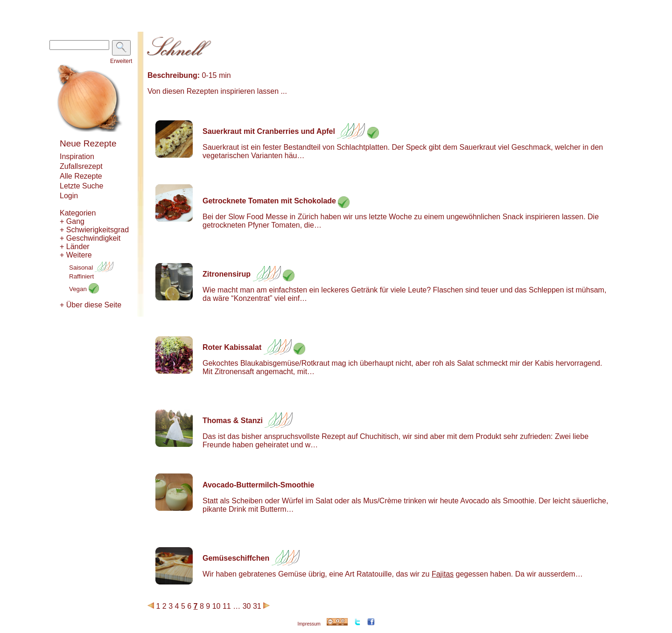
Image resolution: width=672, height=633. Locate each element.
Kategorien (78, 213)
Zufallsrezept (81, 166)
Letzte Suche (81, 186)
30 (247, 606)
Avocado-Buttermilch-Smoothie (258, 485)
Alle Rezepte (81, 176)
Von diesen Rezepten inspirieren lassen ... (217, 91)
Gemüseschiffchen (236, 558)
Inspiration (77, 157)
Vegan (84, 289)
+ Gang (72, 221)
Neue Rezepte (88, 143)
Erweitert (121, 61)
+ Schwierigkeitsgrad (94, 230)
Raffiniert (81, 276)
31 (257, 606)
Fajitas (443, 574)
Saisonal (91, 268)
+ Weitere (76, 255)
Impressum (309, 624)
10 (217, 606)
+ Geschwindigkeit (90, 238)
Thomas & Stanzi (233, 421)
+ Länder (75, 247)
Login (69, 196)
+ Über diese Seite (91, 305)
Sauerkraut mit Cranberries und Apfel (269, 131)
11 (227, 606)
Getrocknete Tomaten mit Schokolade (269, 201)
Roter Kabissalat (232, 347)
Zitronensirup (227, 274)
